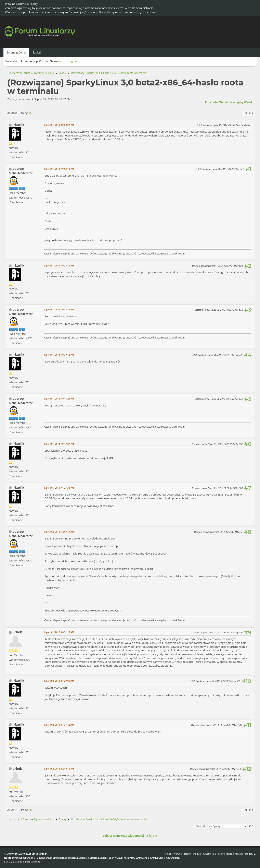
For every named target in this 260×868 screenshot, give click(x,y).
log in (62, 61)
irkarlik (18, 125)
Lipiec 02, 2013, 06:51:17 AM (59, 632)
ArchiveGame (157, 858)
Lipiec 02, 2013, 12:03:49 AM (59, 532)
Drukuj (249, 113)
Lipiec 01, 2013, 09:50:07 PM (59, 125)
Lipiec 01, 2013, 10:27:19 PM (59, 266)
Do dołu (12, 113)
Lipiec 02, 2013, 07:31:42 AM (59, 725)
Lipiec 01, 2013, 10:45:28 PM (59, 399)
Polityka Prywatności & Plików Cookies (213, 854)
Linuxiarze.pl (60, 858)
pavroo (18, 169)
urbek (17, 632)
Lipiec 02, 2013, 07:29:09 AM (59, 681)
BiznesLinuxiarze (77, 858)
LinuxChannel (44, 858)
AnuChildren (173, 858)
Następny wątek (242, 102)
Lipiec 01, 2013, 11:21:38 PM (59, 488)
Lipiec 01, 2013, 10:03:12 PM (59, 169)
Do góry (12, 810)
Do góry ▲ (251, 854)
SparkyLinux (116, 858)
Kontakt (239, 854)
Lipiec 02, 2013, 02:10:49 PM (59, 769)
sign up (74, 61)
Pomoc (167, 854)
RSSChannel (29, 858)
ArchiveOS (129, 858)
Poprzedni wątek (216, 102)
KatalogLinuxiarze (98, 858)
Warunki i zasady (182, 854)
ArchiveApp (143, 858)
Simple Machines (31, 862)
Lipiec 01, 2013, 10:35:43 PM (59, 310)
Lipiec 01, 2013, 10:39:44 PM (59, 355)
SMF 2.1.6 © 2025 (13, 862)
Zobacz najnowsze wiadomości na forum (130, 836)
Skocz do (201, 826)
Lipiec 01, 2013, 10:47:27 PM (59, 444)
